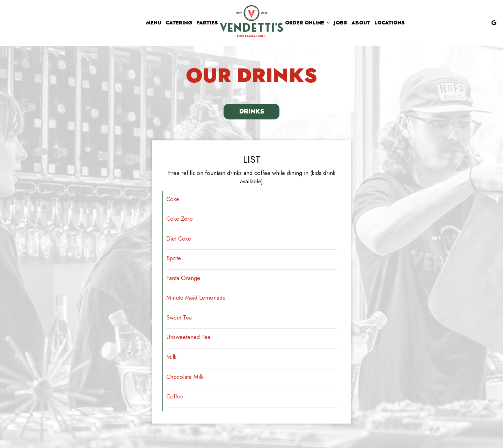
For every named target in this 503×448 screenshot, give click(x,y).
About (361, 23)
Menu (154, 23)
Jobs (341, 23)
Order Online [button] (307, 23)
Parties (207, 23)
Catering (179, 23)
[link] (251, 21)
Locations (390, 23)
